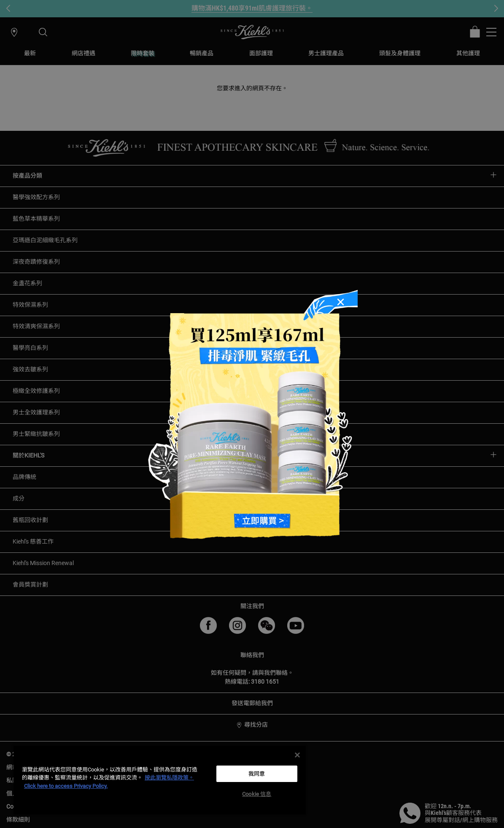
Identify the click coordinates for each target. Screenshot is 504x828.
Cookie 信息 (257, 794)
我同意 (257, 774)
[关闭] (297, 755)
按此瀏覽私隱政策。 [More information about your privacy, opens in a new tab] (169, 778)
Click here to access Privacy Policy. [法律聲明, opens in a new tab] (66, 786)
